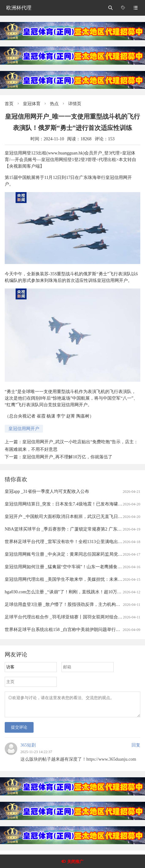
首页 (9, 104)
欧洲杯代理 (19, 8)
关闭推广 (75, 862)
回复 (136, 749)
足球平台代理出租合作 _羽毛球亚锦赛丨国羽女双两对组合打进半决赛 (72, 617)
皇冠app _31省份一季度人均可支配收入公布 (47, 491)
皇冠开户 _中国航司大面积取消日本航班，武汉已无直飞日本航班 (68, 517)
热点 (54, 104)
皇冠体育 (32, 104)
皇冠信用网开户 (24, 429)
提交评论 (19, 731)
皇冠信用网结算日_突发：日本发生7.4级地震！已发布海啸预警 (66, 504)
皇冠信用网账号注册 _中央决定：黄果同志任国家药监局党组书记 (68, 554)
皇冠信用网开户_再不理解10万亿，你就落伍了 (67, 457)
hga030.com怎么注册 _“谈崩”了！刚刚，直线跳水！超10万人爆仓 (67, 592)
